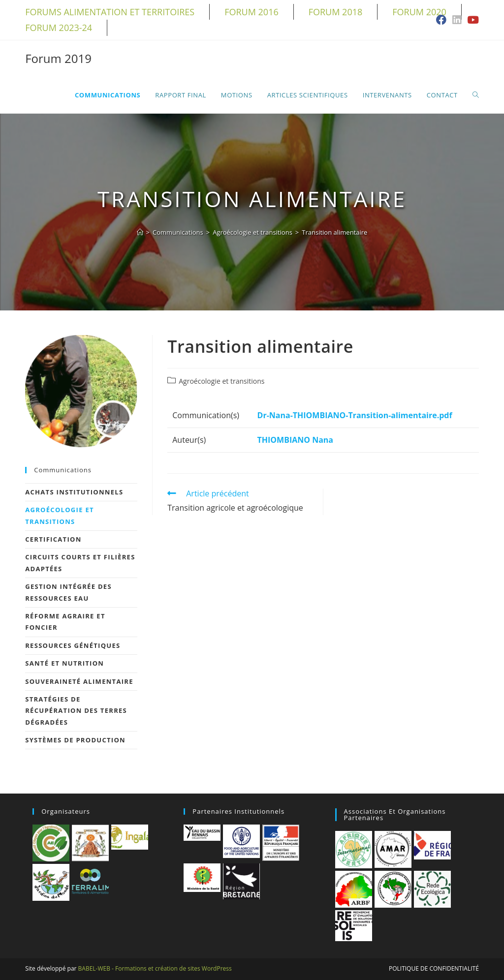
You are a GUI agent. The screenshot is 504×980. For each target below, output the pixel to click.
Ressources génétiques (73, 645)
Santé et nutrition (64, 663)
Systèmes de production (75, 740)
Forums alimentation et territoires (110, 12)
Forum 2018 (336, 12)
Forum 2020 (419, 12)
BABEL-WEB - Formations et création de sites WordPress (155, 968)
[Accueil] (140, 232)
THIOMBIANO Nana (295, 440)
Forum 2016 (252, 12)
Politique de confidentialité (434, 968)
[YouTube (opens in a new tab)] (472, 20)
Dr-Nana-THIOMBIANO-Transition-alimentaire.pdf (355, 415)
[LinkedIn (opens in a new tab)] (457, 20)
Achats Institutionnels (74, 492)
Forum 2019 (58, 58)
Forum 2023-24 (59, 28)
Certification (53, 539)
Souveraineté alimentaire (79, 681)
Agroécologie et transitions (221, 381)
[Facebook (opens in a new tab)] (441, 20)
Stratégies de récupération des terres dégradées (76, 711)
